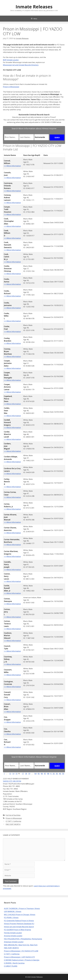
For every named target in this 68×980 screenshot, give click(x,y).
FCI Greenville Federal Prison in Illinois (19, 921)
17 (23, 774)
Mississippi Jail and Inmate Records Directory (21, 65)
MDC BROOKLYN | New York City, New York (21, 945)
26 (54, 774)
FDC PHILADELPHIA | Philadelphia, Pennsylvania (23, 939)
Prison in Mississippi (11, 87)
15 (16, 774)
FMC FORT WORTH (13, 824)
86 (42, 774)
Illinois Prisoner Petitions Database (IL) (19, 924)
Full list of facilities (13, 815)
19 (29, 774)
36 (57, 774)
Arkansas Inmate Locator (14, 942)
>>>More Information (12, 166)
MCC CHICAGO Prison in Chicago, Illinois (20, 914)
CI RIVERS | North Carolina (14, 963)
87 (45, 774)
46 (60, 774)
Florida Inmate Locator (13, 933)
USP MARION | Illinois (13, 911)
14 (13, 774)
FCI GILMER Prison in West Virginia (17, 930)
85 (39, 774)
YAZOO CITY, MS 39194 (12, 781)
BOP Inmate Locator (11, 60)
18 (26, 774)
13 (10, 774)
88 (48, 774)
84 (36, 774)
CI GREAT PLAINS (11, 966)
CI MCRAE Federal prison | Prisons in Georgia (22, 960)
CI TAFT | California (13, 821)
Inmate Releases (34, 7)
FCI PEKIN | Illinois (11, 917)
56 (63, 774)
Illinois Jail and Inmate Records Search (19, 927)
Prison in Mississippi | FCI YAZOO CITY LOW (21, 951)
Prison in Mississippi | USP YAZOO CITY (19, 957)
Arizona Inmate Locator (13, 936)
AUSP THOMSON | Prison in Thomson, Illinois (22, 908)
